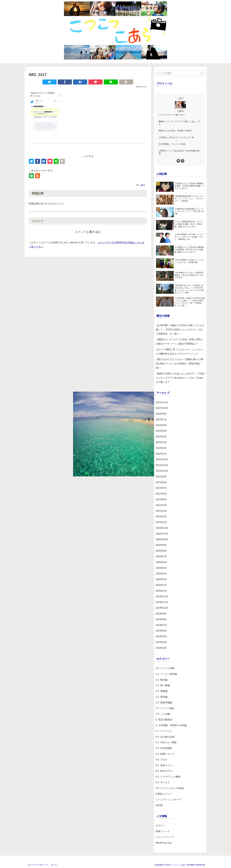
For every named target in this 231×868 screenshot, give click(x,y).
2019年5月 (161, 636)
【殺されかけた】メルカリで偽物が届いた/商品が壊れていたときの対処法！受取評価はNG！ (179, 364)
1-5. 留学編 (161, 697)
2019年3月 (161, 648)
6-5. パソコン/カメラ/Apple (170, 788)
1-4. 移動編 (161, 691)
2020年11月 (162, 534)
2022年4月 (161, 437)
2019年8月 (161, 619)
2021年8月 (161, 482)
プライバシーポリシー (38, 865)
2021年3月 (161, 511)
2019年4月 (161, 642)
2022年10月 (162, 408)
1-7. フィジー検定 (165, 708)
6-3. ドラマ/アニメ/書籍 (168, 777)
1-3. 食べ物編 (163, 685)
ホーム (54, 865)
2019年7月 (161, 625)
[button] (202, 73)
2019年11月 (162, 602)
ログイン (160, 826)
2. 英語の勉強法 (164, 720)
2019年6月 (161, 631)
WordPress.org (163, 843)
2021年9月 (161, 477)
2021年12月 (162, 459)
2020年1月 (161, 591)
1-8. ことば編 (163, 714)
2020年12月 (162, 528)
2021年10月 (162, 471)
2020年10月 (162, 539)
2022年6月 (161, 425)
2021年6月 (161, 494)
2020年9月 (161, 545)
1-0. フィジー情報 (165, 668)
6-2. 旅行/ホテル (164, 771)
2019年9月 (161, 614)
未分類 (159, 805)
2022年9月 (161, 414)
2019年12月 (162, 597)
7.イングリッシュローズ (168, 799)
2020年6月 (161, 562)
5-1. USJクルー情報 (166, 742)
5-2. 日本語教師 (164, 748)
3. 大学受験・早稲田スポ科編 (171, 725)
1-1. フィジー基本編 (166, 674)
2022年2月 (161, 448)
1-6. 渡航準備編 (164, 703)
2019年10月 (162, 608)
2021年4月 (161, 505)
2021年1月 (161, 522)
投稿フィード (163, 831)
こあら (180, 111)
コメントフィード (165, 837)
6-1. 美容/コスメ (164, 765)
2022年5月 (161, 431)
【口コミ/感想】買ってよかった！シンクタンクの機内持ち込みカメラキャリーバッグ (179, 352)
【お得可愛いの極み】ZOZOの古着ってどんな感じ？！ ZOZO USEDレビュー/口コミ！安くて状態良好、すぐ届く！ (180, 330)
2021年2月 (161, 516)
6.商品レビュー (164, 794)
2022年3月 (161, 442)
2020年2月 (161, 585)
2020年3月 (161, 579)
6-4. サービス (163, 782)
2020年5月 (161, 568)
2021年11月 (162, 465)
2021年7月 (161, 488)
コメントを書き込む (88, 232)
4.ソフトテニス (164, 731)
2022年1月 (161, 454)
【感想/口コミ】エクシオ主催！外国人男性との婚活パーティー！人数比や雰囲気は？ (179, 342)
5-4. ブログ (161, 760)
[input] (180, 73)
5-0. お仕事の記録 (165, 737)
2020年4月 (161, 574)
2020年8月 (161, 551)
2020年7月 (161, 557)
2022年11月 (162, 402)
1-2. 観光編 (161, 680)
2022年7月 (161, 420)
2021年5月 (161, 499)
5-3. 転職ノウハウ (165, 754)
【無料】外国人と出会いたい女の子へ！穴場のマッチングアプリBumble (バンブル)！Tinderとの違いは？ (180, 378)
